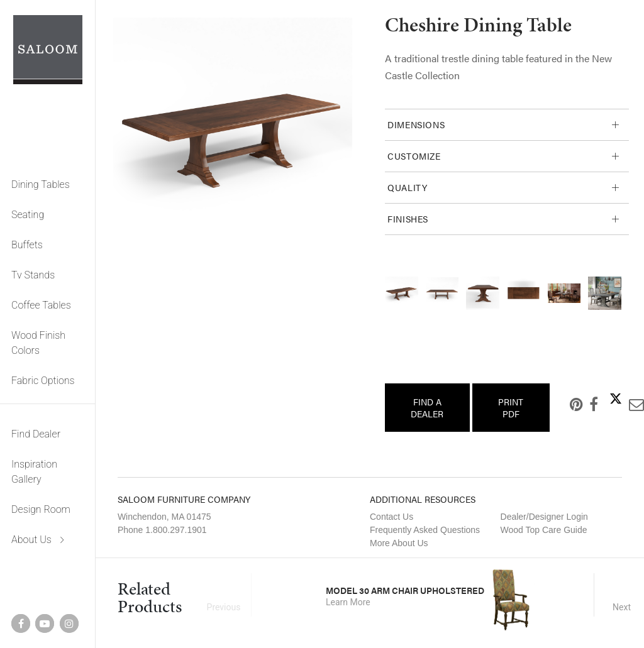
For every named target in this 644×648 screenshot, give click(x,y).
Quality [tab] (407, 187)
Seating (28, 215)
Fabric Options (43, 381)
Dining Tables (41, 184)
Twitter (606, 398)
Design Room (41, 509)
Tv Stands (33, 275)
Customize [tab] (414, 156)
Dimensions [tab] (416, 124)
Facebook (584, 404)
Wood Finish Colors (38, 343)
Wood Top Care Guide (544, 530)
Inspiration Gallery (34, 472)
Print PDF (511, 407)
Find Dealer (36, 434)
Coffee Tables (41, 305)
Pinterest (566, 404)
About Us (31, 540)
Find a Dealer (427, 407)
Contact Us (391, 517)
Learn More (348, 602)
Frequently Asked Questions (425, 530)
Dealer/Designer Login (544, 517)
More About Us (399, 543)
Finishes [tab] (408, 219)
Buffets (27, 245)
